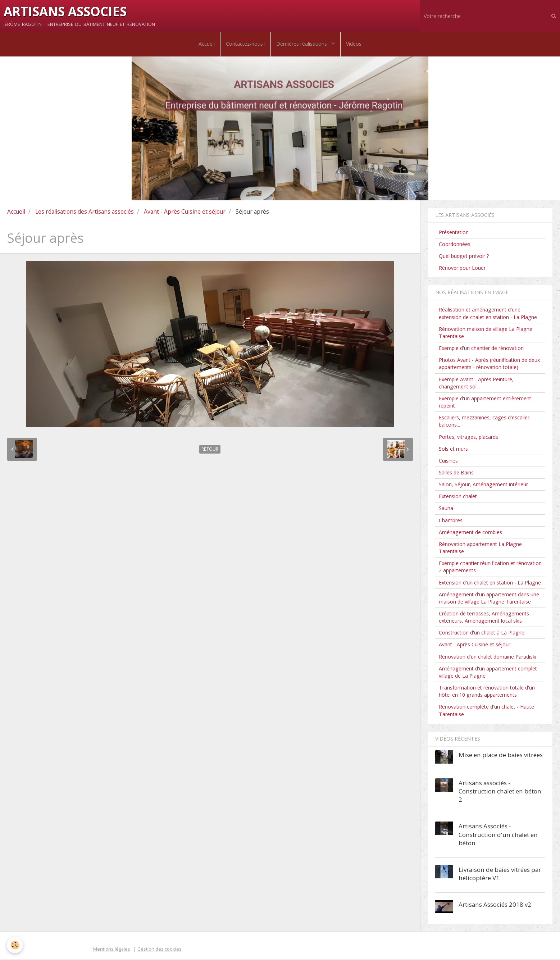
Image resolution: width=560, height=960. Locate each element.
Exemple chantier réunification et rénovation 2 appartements (490, 567)
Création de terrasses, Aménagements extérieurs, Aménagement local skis (484, 618)
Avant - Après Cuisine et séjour (185, 212)
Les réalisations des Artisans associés (85, 212)
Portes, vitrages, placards (468, 437)
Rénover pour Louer (462, 269)
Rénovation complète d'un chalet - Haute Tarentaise (486, 711)
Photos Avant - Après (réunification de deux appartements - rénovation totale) (489, 364)
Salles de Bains (456, 473)
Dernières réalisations (302, 44)
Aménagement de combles (470, 533)
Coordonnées (455, 244)
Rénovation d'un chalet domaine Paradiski (488, 657)
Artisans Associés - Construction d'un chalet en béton (498, 835)
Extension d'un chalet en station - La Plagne (490, 583)
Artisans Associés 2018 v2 (495, 905)
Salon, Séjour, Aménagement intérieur (483, 485)
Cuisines (448, 461)
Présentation (454, 233)
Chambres (451, 521)
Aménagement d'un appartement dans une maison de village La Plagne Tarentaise (489, 598)
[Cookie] (15, 945)
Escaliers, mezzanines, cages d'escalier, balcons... (485, 422)
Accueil (206, 44)
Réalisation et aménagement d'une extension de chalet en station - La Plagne (488, 314)
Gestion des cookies (160, 949)
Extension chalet (458, 497)
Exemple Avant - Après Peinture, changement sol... (476, 383)
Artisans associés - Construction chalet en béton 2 (500, 792)
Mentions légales (112, 949)
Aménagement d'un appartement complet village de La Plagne (488, 672)
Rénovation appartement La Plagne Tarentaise (480, 548)
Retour (210, 450)
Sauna (446, 509)
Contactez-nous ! (245, 44)
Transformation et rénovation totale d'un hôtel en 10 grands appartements (487, 692)
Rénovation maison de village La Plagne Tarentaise (486, 333)
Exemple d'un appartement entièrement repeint (485, 403)
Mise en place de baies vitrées (501, 755)
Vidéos (354, 44)
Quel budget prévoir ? (464, 257)
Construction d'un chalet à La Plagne (482, 633)
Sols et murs (453, 449)
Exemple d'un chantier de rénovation (481, 349)
